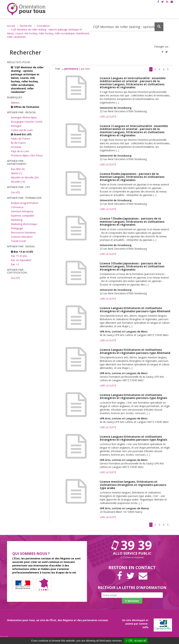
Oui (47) (15, 192)
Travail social (18, 241)
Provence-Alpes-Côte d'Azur (27, 155)
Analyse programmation (25, 203)
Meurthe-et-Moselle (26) (25, 177)
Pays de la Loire (20, 151)
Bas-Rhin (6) (18, 169)
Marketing (17, 220)
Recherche (26, 26)
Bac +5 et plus (19, 256)
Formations (43, 26)
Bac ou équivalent (21, 260)
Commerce (17, 207)
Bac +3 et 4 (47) (22, 252)
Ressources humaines (23, 232)
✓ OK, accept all (136, 641)
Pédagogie (17, 228)
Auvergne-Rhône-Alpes (24, 117)
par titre (85, 69)
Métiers (15, 103)
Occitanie (16, 147)
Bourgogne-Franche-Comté (27, 122)
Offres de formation (25, 107)
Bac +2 (15, 264)
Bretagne (16, 126)
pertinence (71, 69)
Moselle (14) (18, 182)
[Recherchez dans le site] (127, 27)
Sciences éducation (22, 237)
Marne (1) (16, 173)
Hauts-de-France (20, 139)
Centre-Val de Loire (22, 130)
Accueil (11, 26)
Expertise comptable (22, 216)
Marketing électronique (24, 224)
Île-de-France (18, 143)
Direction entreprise (22, 211)
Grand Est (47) (21, 134)
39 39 (132, 545)
